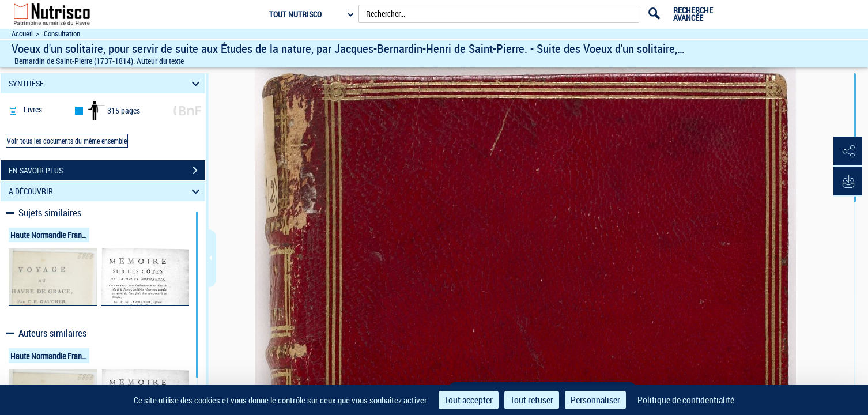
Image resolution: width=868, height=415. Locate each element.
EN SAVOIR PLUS (107, 171)
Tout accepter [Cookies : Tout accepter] (469, 400)
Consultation (62, 34)
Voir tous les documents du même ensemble (67, 141)
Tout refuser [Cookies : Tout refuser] (532, 400)
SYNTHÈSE (106, 83)
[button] (848, 152)
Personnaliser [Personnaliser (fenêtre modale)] (595, 400)
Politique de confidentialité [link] (686, 400)
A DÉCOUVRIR (106, 191)
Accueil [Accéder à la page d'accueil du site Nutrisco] (22, 34)
